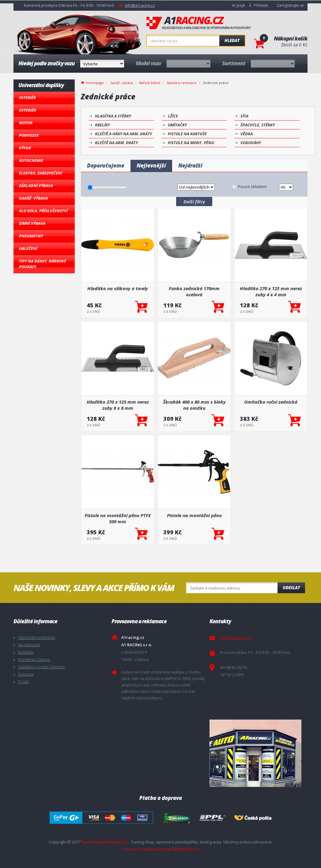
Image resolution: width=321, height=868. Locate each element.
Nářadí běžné (150, 83)
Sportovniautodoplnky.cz (105, 842)
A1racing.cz (199, 23)
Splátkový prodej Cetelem (41, 667)
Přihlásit (261, 5)
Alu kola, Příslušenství (43, 211)
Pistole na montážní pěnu (194, 515)
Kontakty (26, 652)
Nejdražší (190, 165)
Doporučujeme (106, 165)
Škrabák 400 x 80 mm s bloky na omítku (194, 405)
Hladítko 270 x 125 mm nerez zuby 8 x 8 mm (118, 405)
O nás (23, 682)
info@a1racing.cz (140, 5)
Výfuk (25, 148)
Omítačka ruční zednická (271, 402)
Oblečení (28, 248)
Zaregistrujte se (290, 5)
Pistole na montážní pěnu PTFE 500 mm (118, 518)
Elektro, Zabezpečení (41, 173)
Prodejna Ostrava (34, 659)
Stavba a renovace (182, 83)
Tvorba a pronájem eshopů (148, 849)
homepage (95, 82)
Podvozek (29, 135)
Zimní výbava (32, 223)
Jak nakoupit (29, 645)
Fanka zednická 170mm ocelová (194, 291)
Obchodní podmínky (37, 637)
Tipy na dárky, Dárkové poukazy (43, 264)
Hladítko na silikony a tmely (118, 288)
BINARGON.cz (186, 849)
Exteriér (28, 110)
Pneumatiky (31, 236)
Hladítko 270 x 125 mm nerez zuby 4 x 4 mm (271, 291)
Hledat (232, 40)
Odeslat (291, 588)
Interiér (27, 98)
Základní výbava (36, 186)
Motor (26, 123)
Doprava (26, 674)
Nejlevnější (151, 165)
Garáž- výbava (33, 198)
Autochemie (31, 160)
